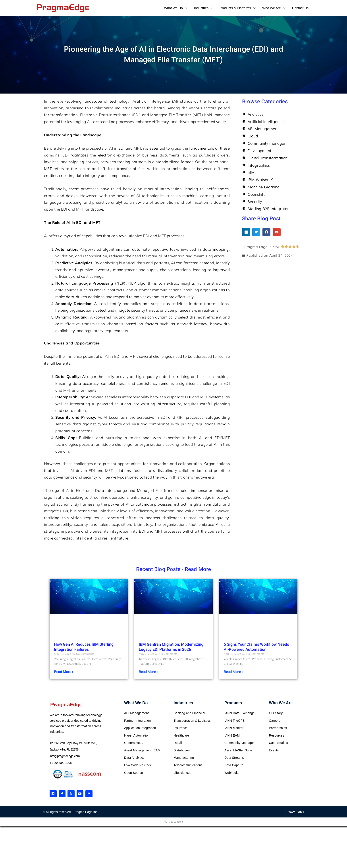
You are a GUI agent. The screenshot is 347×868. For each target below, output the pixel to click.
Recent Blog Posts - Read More (174, 569)
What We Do (136, 703)
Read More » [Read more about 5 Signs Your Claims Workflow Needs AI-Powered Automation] (234, 671)
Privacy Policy (294, 812)
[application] (185, 8)
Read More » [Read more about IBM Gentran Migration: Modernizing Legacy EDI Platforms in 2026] (149, 671)
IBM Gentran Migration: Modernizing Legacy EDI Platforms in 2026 (171, 647)
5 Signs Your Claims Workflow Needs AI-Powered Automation (256, 647)
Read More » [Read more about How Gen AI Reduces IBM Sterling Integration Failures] (64, 671)
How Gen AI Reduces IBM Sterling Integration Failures (84, 647)
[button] (246, 235)
